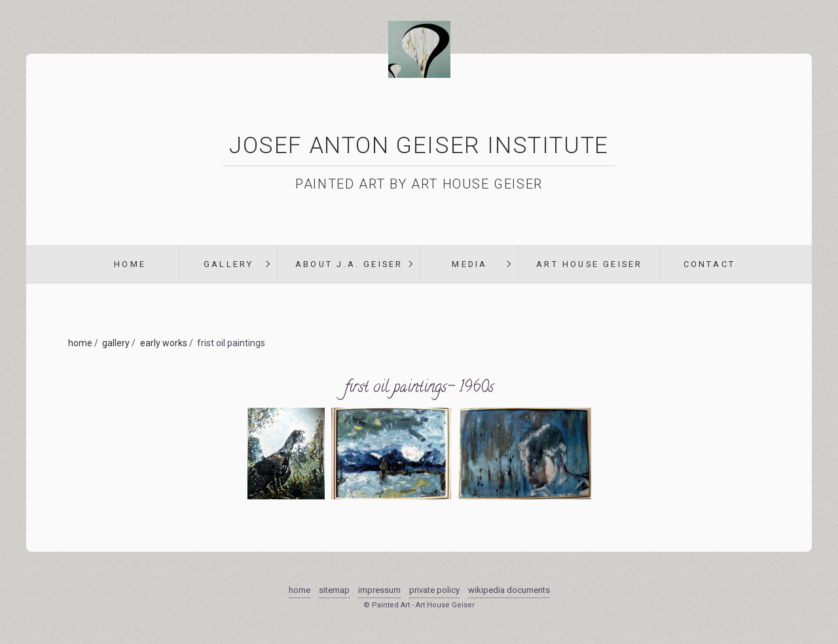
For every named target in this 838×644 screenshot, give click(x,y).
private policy (434, 590)
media (469, 264)
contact (709, 264)
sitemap (334, 590)
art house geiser (589, 264)
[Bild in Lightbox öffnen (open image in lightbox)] (286, 491)
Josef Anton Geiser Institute (419, 145)
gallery (228, 264)
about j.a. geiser (349, 264)
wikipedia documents (509, 590)
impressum (379, 590)
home (130, 264)
